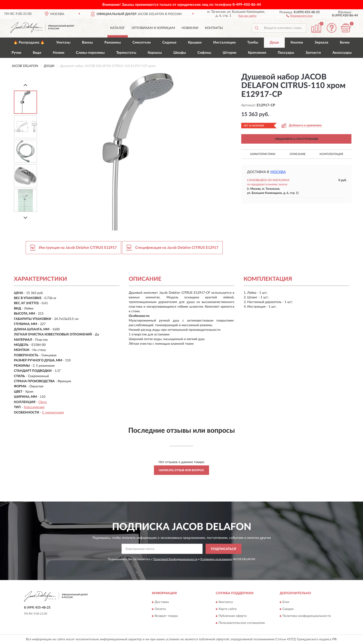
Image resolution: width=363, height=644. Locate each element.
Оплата (160, 609)
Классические (34, 407)
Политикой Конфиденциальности (175, 559)
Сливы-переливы (90, 53)
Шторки (230, 53)
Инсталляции (224, 43)
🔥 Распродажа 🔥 (29, 43)
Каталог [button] (118, 28)
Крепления (257, 53)
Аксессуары (342, 53)
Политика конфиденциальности (307, 616)
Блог (286, 602)
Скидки (288, 609)
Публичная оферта (233, 616)
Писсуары (286, 53)
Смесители (142, 43)
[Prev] (25, 85)
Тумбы (253, 43)
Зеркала (321, 43)
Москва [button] (278, 172)
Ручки (16, 53)
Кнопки (297, 43)
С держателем (53, 413)
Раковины (113, 43)
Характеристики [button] (263, 154)
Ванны (87, 43)
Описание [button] (298, 154)
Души (274, 43)
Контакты (214, 28)
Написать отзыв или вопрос (181, 470)
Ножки (59, 53)
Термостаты (126, 53)
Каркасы (155, 53)
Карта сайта (228, 609)
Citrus (43, 402)
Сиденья (169, 43)
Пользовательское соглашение (242, 623)
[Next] (25, 218)
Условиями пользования (216, 559)
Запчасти (313, 53)
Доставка (162, 602)
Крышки (195, 43)
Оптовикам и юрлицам (153, 28)
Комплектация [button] (331, 154)
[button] (299, 16)
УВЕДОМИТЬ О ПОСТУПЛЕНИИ (296, 139)
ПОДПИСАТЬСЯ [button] (224, 549)
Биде (37, 53)
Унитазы (63, 43)
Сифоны (204, 53)
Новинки (190, 28)
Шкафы (180, 53)
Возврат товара (166, 616)
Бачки (345, 43)
